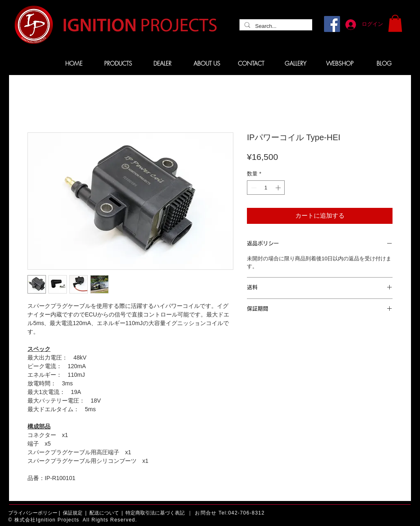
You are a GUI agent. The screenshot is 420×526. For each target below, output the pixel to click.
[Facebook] (332, 24)
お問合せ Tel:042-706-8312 (230, 513)
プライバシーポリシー (33, 513)
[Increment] (279, 188)
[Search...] (275, 26)
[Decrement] (253, 188)
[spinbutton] (266, 188)
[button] (395, 23)
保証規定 (73, 513)
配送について (104, 513)
